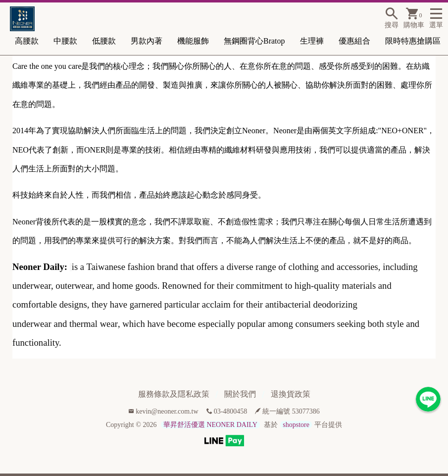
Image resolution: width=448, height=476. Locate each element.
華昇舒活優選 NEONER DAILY (210, 425)
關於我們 (240, 394)
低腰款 (104, 41)
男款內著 (147, 41)
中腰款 (65, 41)
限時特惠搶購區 (413, 41)
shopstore (296, 425)
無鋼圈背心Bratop (254, 41)
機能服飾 (193, 41)
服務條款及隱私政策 (174, 394)
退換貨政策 (291, 394)
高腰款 (27, 41)
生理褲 (312, 41)
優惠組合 (354, 41)
